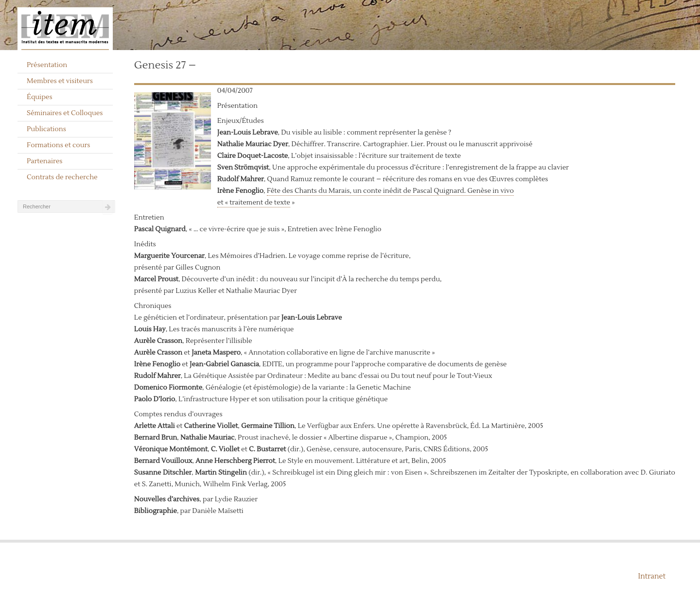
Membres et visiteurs (60, 81)
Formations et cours (58, 145)
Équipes (40, 97)
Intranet (652, 576)
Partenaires (45, 161)
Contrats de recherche (62, 177)
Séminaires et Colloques (65, 113)
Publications (46, 129)
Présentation (47, 65)
